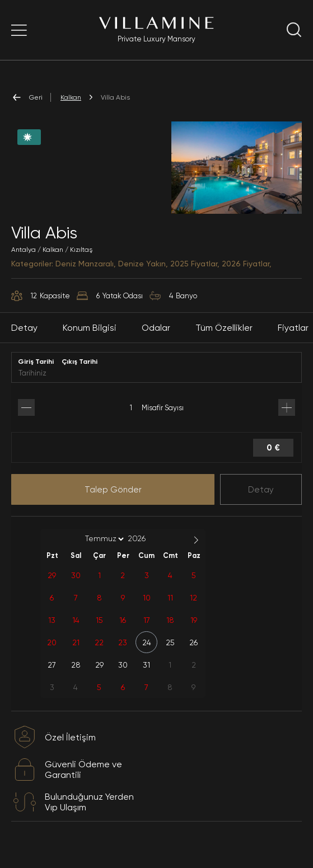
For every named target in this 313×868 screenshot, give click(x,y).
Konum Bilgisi (90, 341)
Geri (27, 97)
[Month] (103, 552)
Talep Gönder (113, 502)
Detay (261, 502)
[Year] (146, 551)
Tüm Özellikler (224, 341)
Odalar (156, 341)
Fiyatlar (293, 341)
